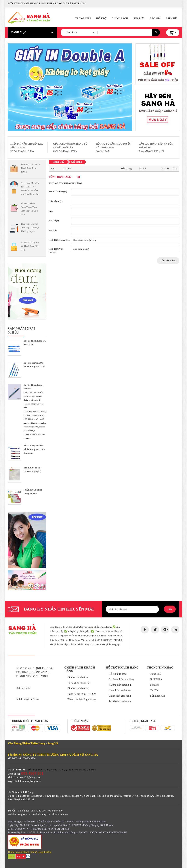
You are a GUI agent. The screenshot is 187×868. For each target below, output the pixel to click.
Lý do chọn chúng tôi (79, 683)
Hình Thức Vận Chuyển (56, 251)
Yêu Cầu (53, 230)
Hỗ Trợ (101, 19)
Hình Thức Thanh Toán (59, 240)
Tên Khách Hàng (58, 192)
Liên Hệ (171, 19)
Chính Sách (120, 19)
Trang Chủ (83, 19)
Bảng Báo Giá (157, 696)
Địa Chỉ (54, 221)
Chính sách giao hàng (120, 696)
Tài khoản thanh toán (120, 701)
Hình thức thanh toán (120, 690)
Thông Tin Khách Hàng (66, 184)
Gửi (170, 609)
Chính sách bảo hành (78, 678)
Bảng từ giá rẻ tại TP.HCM (82, 694)
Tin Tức (139, 19)
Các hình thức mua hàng (121, 679)
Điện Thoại (56, 201)
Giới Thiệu (156, 679)
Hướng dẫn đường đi (120, 685)
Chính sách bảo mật (78, 688)
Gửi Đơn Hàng (168, 261)
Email (52, 211)
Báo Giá (155, 19)
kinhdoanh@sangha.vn (28, 699)
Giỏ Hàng (76, 162)
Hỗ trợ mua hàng (118, 674)
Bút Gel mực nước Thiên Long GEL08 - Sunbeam (34, 449)
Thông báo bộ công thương (82, 699)
